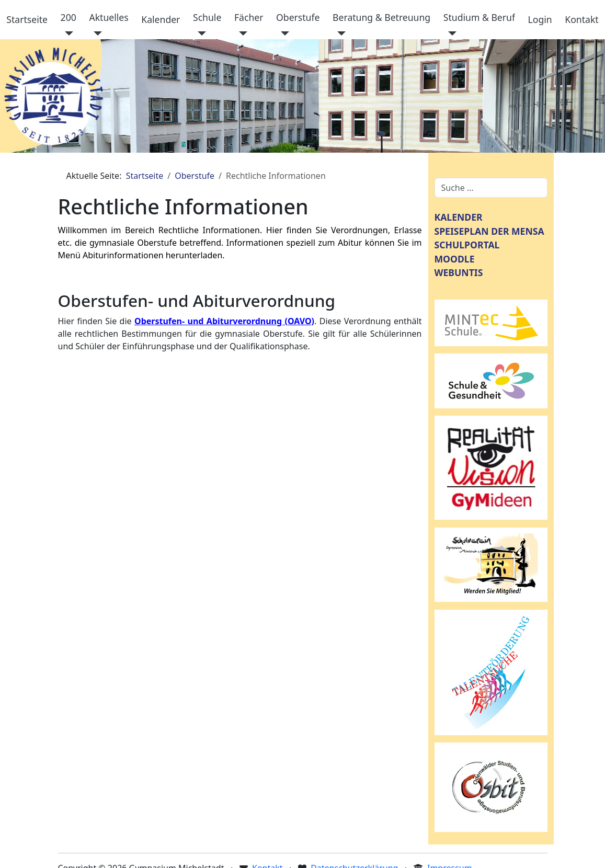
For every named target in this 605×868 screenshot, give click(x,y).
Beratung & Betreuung (381, 17)
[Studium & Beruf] (450, 33)
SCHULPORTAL (467, 245)
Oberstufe (298, 17)
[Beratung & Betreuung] (339, 33)
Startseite (27, 19)
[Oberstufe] (283, 33)
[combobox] (491, 188)
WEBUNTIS (459, 272)
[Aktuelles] (95, 33)
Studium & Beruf (479, 17)
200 (69, 17)
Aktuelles (109, 17)
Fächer (249, 17)
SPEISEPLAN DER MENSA (489, 231)
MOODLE (455, 259)
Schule (207, 17)
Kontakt (581, 19)
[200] (67, 33)
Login (540, 19)
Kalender (161, 19)
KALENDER (459, 217)
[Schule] (199, 33)
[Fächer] (241, 33)
